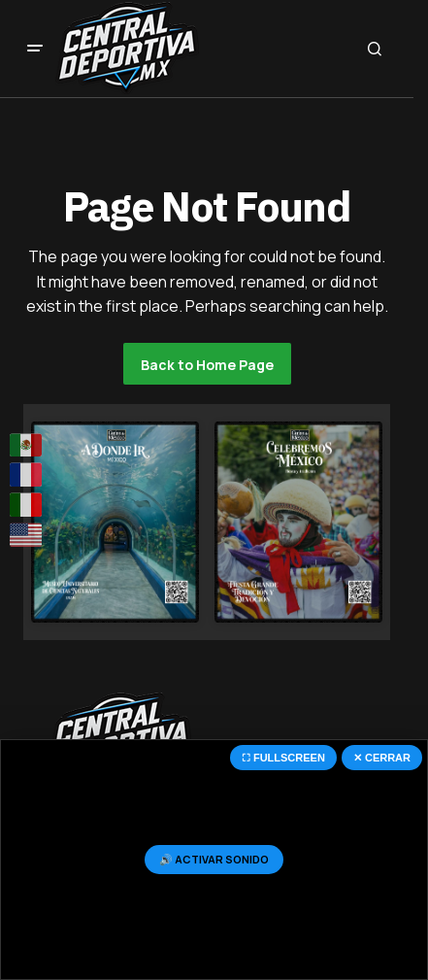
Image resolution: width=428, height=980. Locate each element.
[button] (35, 49)
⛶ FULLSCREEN (283, 758)
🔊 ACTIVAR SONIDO (214, 859)
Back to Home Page (207, 365)
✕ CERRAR (382, 758)
